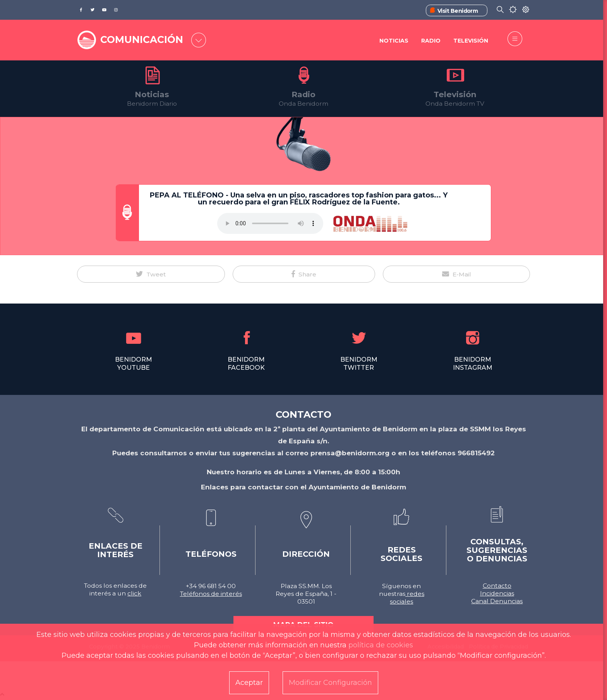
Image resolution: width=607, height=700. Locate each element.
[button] (151, 274)
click (134, 593)
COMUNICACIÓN (142, 39)
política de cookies (381, 645)
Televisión (471, 41)
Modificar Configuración (330, 683)
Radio (431, 41)
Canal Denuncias (497, 601)
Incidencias (497, 593)
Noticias (394, 41)
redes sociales (407, 598)
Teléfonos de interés (211, 594)
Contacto (497, 586)
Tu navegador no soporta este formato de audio (270, 223)
